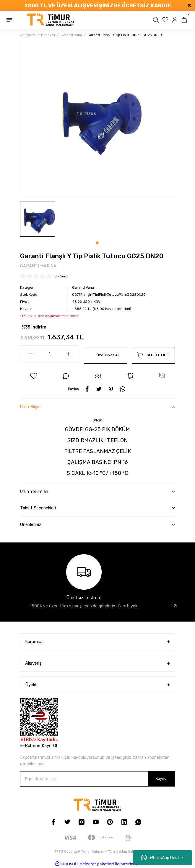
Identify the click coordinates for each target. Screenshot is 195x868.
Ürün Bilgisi (31, 407)
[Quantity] (50, 354)
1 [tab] (97, 243)
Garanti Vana (83, 287)
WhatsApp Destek (162, 858)
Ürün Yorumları (34, 492)
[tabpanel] (38, 219)
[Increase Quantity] (68, 354)
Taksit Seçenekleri (38, 508)
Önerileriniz (31, 525)
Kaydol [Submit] (162, 778)
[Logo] (51, 20)
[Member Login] (175, 20)
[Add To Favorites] (34, 376)
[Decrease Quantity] (31, 354)
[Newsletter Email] (97, 779)
